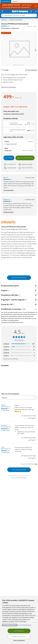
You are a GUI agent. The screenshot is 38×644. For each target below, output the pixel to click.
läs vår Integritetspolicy (24, 625)
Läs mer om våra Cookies (10, 625)
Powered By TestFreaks (29, 464)
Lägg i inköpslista (31, 70)
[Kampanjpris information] (20, 98)
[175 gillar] (5, 70)
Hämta (9, 158)
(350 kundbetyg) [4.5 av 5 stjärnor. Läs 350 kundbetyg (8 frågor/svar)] (6, 28)
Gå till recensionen (8, 190)
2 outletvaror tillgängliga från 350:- (14, 114)
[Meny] (2, 11)
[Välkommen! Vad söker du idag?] (20, 15)
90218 (11, 255)
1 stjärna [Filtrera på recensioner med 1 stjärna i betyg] (6, 355)
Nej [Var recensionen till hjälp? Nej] (33, 418)
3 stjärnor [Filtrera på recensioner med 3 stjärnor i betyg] (6, 350)
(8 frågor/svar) (15, 28)
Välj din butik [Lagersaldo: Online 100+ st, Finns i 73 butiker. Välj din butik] (8, 150)
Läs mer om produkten (8, 87)
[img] (35, 50)
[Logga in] (31, 11)
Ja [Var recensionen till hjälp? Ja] (29, 418)
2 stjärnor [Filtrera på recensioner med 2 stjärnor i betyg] (6, 352)
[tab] (6, 2)
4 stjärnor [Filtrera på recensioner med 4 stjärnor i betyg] (6, 347)
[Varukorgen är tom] (36, 11)
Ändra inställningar (19, 640)
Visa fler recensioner (19, 470)
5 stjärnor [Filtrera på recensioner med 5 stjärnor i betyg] (6, 344)
